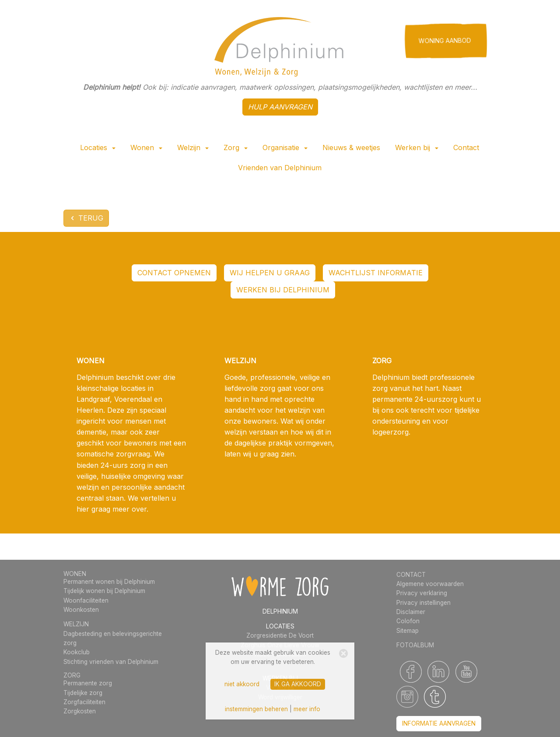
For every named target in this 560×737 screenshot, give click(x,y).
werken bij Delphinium (283, 290)
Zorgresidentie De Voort (280, 635)
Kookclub (77, 652)
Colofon (408, 621)
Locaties (98, 147)
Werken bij (417, 147)
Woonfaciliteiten (86, 600)
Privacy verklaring (422, 593)
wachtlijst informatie (376, 273)
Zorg (236, 147)
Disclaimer (411, 612)
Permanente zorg (88, 683)
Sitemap (408, 631)
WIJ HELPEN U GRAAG (270, 273)
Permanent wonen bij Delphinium (109, 582)
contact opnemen (174, 273)
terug (86, 218)
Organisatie (285, 147)
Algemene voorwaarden (430, 584)
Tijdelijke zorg (83, 693)
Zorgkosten (80, 711)
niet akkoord (242, 684)
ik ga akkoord (298, 684)
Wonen (146, 147)
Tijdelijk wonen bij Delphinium (104, 591)
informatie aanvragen (439, 723)
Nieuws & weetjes (351, 147)
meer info (307, 709)
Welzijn (193, 147)
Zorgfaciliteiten (84, 702)
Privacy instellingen (423, 603)
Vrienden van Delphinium (280, 168)
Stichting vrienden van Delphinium (111, 662)
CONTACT (411, 575)
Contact (466, 147)
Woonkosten (81, 610)
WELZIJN (76, 624)
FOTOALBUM (415, 645)
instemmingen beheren (256, 709)
